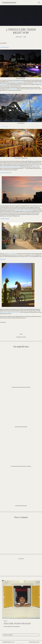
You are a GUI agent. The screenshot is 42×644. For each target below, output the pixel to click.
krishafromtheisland (9, 2)
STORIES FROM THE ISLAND (21, 337)
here (25, 168)
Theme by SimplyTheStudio (34, 642)
